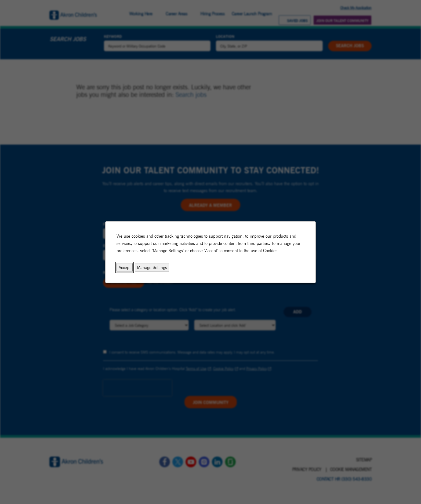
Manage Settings (152, 267)
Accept (125, 267)
